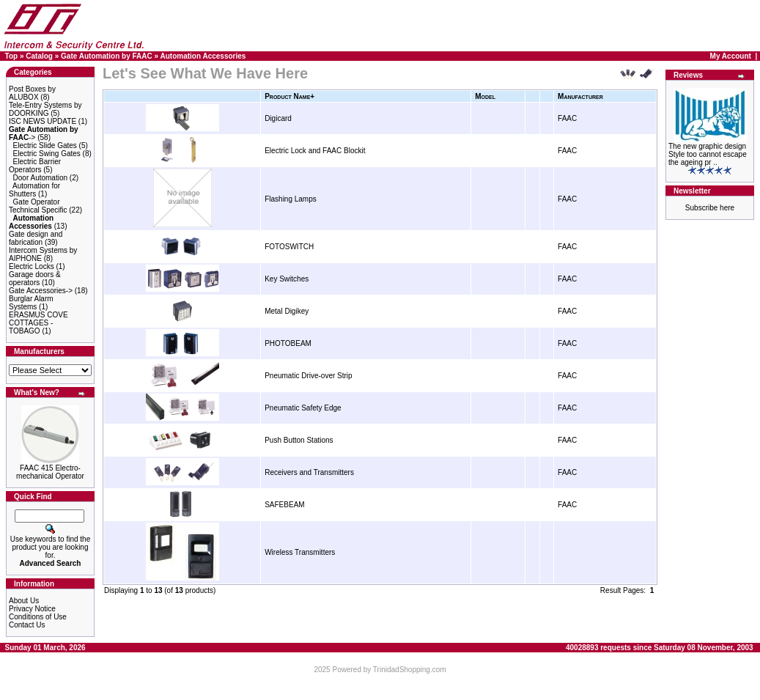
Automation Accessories (203, 56)
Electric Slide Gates (45, 145)
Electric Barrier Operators (35, 166)
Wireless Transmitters (300, 552)
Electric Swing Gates (47, 154)
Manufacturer (580, 96)
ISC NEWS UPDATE (43, 121)
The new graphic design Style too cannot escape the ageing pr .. (708, 154)
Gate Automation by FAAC (107, 56)
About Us (24, 601)
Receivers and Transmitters (309, 472)
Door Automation (41, 178)
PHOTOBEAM (288, 343)
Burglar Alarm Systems (31, 303)
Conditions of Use (38, 617)
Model (485, 96)
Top (12, 56)
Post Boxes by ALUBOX (32, 93)
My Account (731, 56)
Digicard (278, 118)
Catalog (39, 56)
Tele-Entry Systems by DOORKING (45, 109)
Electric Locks (32, 266)
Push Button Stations (299, 440)
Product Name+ (289, 96)
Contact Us (27, 625)
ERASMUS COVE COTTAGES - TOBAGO (38, 323)
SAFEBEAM (284, 505)
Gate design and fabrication (36, 238)
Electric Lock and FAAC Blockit (315, 151)
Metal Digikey (287, 311)
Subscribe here (710, 208)
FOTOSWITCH (289, 247)
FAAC (567, 118)
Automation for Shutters (34, 190)
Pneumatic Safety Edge (303, 408)
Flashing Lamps (291, 199)
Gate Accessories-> (41, 291)
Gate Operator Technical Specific (38, 206)
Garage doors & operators (35, 279)
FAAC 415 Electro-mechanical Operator (50, 472)
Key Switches (287, 279)
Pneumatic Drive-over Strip (308, 376)
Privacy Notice (32, 609)
